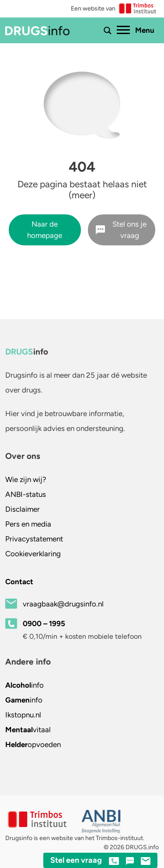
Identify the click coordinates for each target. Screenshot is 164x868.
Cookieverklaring (33, 554)
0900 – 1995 (44, 623)
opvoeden (33, 744)
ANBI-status (26, 494)
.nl (23, 715)
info (24, 685)
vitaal (28, 730)
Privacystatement (34, 539)
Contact (19, 582)
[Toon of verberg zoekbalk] (108, 31)
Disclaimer (23, 509)
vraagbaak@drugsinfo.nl (63, 604)
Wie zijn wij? (26, 479)
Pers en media (28, 524)
